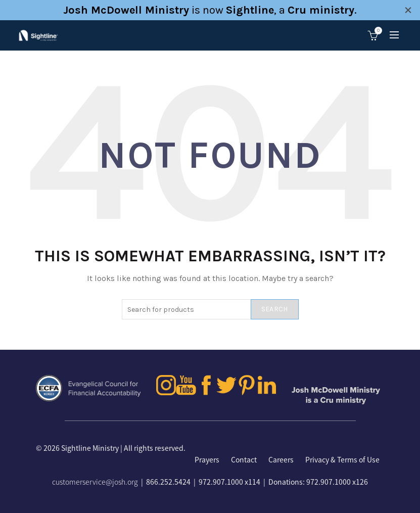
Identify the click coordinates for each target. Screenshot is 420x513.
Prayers (207, 459)
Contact (244, 459)
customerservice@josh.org (95, 482)
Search (275, 309)
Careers (281, 459)
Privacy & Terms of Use (342, 459)
